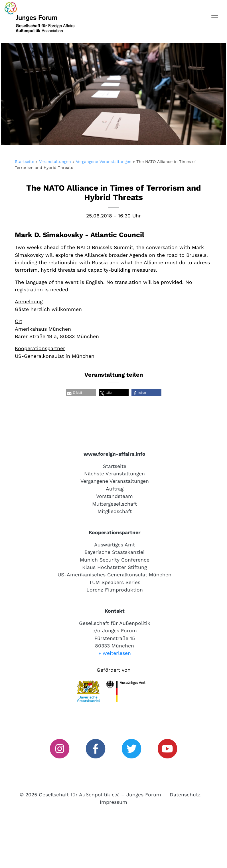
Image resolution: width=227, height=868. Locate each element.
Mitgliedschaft (115, 511)
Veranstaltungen (55, 162)
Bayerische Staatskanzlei (114, 552)
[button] (81, 393)
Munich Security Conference (115, 560)
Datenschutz (185, 795)
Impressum (113, 802)
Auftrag (115, 489)
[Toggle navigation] (215, 18)
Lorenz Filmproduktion (115, 590)
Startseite (25, 162)
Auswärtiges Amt (114, 545)
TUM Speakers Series (115, 582)
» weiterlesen (115, 653)
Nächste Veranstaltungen (114, 474)
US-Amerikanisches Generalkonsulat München (114, 575)
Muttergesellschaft (114, 504)
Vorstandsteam (114, 496)
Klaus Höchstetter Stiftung (114, 567)
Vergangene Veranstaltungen (104, 162)
